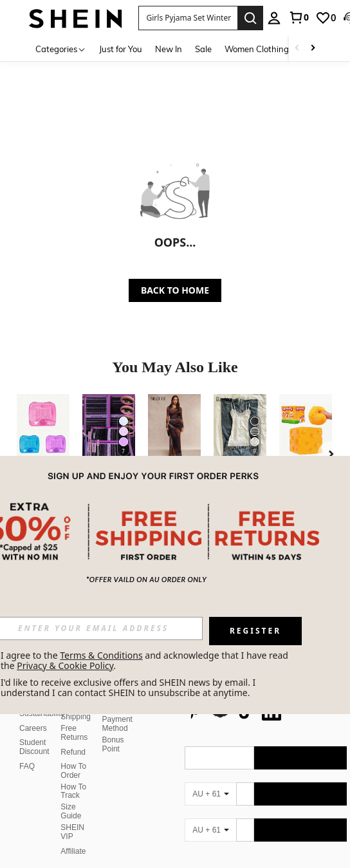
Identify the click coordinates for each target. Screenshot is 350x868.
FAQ (27, 735)
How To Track (73, 760)
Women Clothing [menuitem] (257, 49)
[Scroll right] (313, 49)
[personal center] (274, 18)
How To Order (73, 740)
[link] (299, 17)
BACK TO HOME (175, 290)
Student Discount (34, 716)
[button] (188, 18)
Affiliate (73, 820)
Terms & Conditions (101, 655)
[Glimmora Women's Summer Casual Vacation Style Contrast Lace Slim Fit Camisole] (240, 429)
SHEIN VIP (72, 801)
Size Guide (71, 780)
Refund (73, 721)
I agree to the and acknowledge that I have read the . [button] (146, 660)
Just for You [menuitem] (121, 49)
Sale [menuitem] (203, 49)
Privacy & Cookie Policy (65, 665)
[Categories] (61, 49)
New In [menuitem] (169, 49)
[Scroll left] (297, 49)
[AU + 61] (210, 763)
